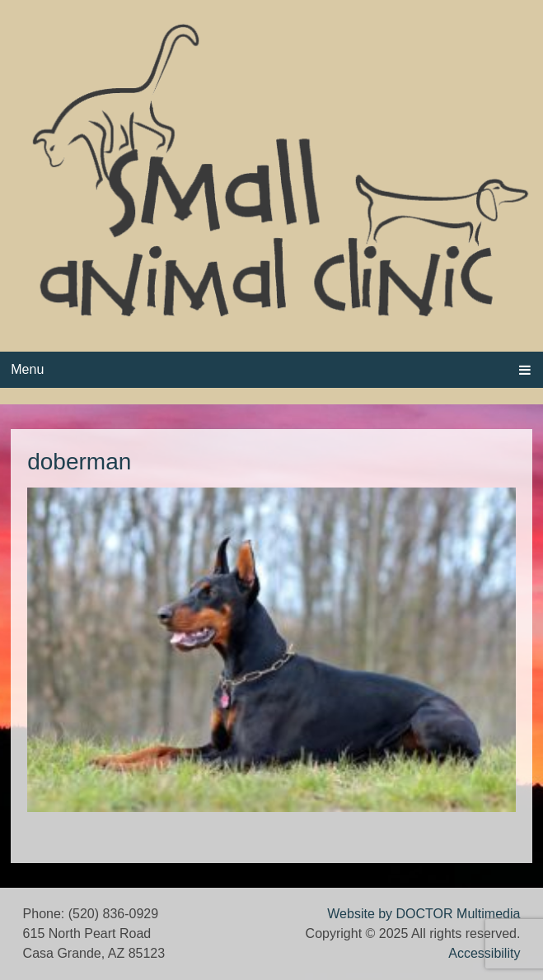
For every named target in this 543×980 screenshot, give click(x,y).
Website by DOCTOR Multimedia (424, 914)
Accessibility (484, 953)
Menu (27, 369)
